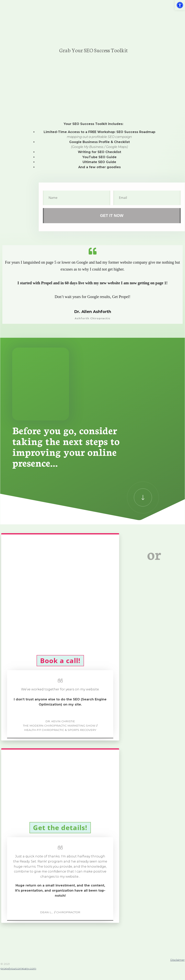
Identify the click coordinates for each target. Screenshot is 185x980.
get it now (112, 216)
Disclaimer (177, 960)
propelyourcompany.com (18, 968)
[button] (180, 5)
